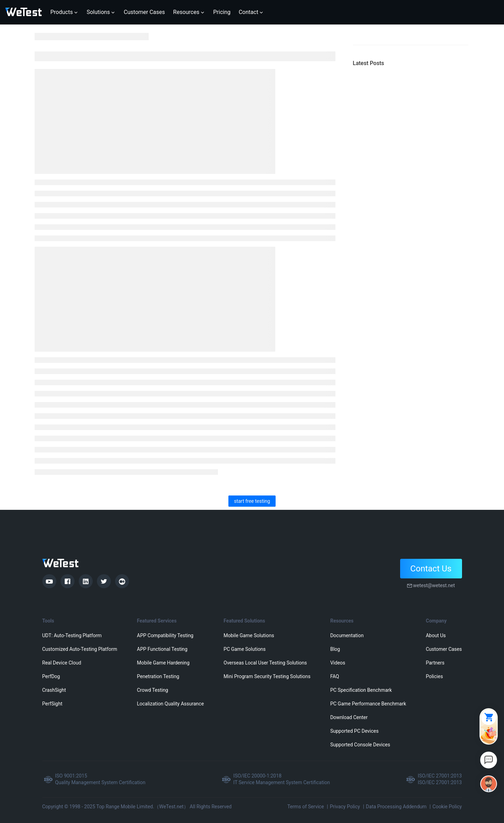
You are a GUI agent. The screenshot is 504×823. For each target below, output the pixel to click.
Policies (434, 676)
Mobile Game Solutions (249, 635)
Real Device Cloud (62, 663)
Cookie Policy (447, 807)
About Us (436, 635)
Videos (338, 663)
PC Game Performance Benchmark (368, 704)
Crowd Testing (153, 690)
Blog (335, 649)
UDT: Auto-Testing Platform (72, 635)
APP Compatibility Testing (165, 635)
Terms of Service (306, 807)
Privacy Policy (345, 807)
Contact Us (431, 569)
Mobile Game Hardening (163, 663)
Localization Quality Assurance (171, 704)
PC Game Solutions (244, 649)
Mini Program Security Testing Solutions (267, 676)
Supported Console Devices (360, 745)
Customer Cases (444, 649)
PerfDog (51, 676)
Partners (435, 663)
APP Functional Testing (162, 649)
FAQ (335, 676)
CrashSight (54, 690)
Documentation (347, 635)
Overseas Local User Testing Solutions (265, 663)
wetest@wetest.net (434, 585)
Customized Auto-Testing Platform (80, 649)
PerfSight (52, 704)
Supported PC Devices (354, 731)
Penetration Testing (158, 676)
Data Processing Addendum (396, 807)
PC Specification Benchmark (361, 690)
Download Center (349, 717)
